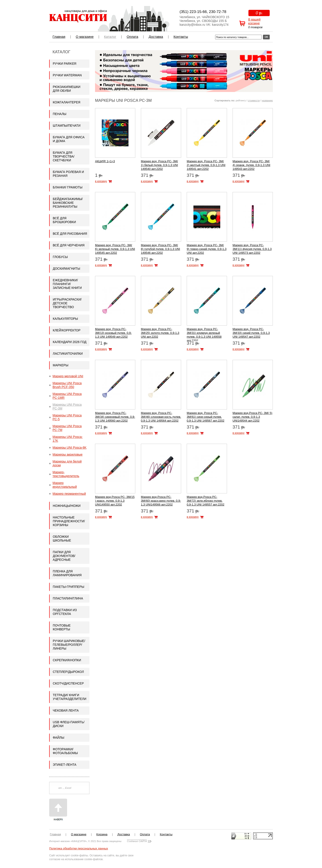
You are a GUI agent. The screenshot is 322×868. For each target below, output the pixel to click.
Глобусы (60, 257)
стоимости (254, 100)
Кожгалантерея (67, 102)
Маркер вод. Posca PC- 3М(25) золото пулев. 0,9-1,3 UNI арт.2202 (160, 333)
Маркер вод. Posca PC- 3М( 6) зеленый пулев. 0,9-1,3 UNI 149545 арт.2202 (115, 249)
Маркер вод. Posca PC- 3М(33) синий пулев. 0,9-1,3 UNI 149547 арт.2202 (251, 333)
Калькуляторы (65, 319)
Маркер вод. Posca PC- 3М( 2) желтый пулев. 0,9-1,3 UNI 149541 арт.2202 (206, 165)
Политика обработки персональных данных (79, 848)
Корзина (102, 834)
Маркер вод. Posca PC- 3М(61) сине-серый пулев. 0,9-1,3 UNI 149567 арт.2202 (205, 417)
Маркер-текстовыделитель (66, 474)
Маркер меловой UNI (68, 376)
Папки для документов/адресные (64, 556)
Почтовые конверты (62, 627)
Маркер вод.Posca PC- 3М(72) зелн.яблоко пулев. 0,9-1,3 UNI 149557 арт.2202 (205, 501)
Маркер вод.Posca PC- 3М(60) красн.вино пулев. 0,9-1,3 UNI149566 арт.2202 (161, 501)
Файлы (58, 738)
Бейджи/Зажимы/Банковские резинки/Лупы (68, 203)
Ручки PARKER (65, 64)
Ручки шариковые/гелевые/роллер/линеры (69, 645)
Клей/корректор (67, 330)
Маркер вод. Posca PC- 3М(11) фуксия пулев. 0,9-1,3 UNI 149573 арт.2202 (252, 249)
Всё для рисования (70, 234)
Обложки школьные (62, 539)
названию (267, 100)
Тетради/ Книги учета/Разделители (70, 697)
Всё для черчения (69, 245)
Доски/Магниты (66, 269)
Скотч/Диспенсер (68, 683)
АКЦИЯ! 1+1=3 (105, 161)
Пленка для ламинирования (67, 573)
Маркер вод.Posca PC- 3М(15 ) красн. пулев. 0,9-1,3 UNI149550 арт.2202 (115, 501)
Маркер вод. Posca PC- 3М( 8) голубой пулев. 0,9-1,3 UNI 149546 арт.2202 (160, 249)
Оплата (132, 37)
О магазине (85, 37)
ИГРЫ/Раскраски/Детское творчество (67, 303)
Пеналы (60, 114)
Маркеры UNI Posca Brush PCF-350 (67, 385)
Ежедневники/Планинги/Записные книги (67, 284)
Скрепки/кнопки (67, 660)
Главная (59, 37)
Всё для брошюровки (64, 220)
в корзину (101, 181)
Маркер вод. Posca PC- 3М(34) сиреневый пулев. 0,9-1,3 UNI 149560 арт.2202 (115, 417)
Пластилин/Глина (68, 598)
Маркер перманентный (69, 494)
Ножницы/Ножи (67, 506)
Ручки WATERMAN (67, 75)
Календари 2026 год (70, 342)
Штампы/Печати (67, 126)
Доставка (156, 37)
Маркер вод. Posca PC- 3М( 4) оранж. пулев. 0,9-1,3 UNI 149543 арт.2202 (251, 165)
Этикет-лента (65, 765)
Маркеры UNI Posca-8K (70, 448)
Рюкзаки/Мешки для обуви (67, 89)
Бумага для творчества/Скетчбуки (64, 156)
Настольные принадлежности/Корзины (69, 521)
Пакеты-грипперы (69, 587)
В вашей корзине (254, 21)
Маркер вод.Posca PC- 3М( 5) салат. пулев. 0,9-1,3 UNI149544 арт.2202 (252, 417)
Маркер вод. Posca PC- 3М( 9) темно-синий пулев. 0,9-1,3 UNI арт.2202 (207, 249)
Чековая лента (66, 710)
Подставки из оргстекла (65, 612)
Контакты (181, 37)
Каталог (110, 37)
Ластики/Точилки (68, 354)
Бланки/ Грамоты (68, 187)
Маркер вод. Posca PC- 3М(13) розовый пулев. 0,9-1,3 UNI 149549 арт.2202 (113, 333)
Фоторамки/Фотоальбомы (65, 751)
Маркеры (61, 365)
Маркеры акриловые (68, 454)
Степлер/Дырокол (68, 672)
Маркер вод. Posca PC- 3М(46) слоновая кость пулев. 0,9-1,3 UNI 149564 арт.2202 (161, 417)
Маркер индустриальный (65, 485)
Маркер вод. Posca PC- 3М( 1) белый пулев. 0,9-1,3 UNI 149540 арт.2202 (159, 165)
